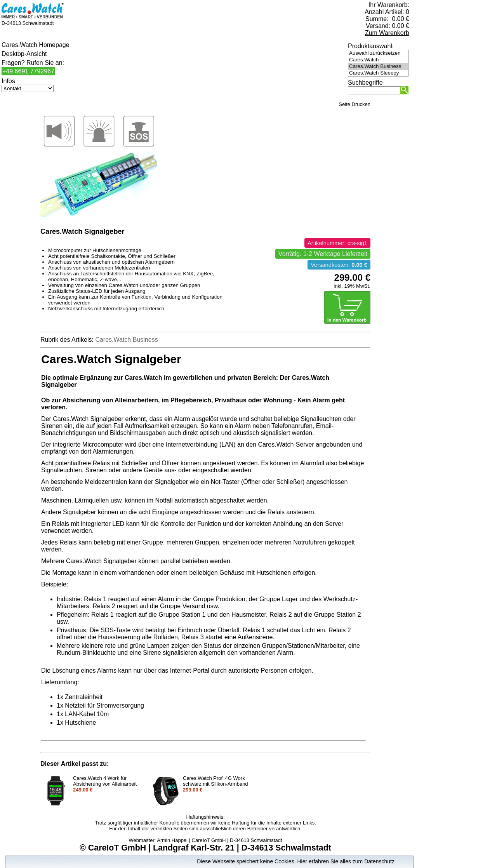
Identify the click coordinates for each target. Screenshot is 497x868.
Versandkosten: (339, 265)
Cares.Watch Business (378, 67)
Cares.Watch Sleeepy (378, 73)
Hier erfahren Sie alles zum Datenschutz (346, 861)
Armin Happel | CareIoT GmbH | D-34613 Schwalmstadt (219, 840)
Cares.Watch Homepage (36, 45)
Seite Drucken (355, 104)
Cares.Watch (378, 60)
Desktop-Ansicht (24, 54)
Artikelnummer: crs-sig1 (337, 243)
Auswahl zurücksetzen (378, 53)
